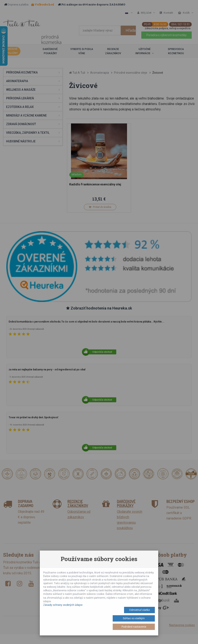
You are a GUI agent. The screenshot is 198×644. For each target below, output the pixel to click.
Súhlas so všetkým (134, 618)
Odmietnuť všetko (139, 610)
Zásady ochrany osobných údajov (63, 605)
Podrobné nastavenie (134, 627)
